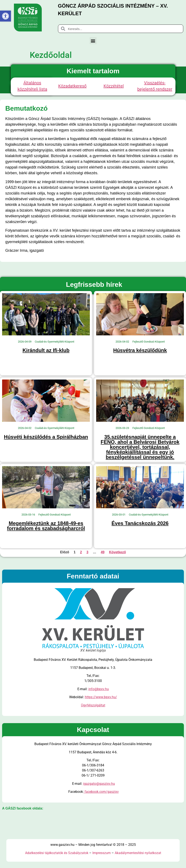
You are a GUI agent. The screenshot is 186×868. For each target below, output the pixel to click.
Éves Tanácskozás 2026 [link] (140, 523)
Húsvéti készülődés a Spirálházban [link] (46, 437)
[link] (5, 16)
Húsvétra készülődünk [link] (140, 350)
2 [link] (81, 552)
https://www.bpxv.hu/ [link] (101, 697)
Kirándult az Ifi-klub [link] (46, 350)
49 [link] (103, 552)
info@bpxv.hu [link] (99, 689)
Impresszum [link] (102, 853)
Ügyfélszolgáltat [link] (93, 705)
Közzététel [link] (114, 86)
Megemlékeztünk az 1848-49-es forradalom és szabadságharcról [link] (46, 526)
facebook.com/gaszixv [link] (101, 792)
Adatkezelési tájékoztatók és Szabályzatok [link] (57, 853)
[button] (93, 41)
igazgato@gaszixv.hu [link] (99, 784)
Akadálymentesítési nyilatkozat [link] (138, 853)
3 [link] (87, 552)
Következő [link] (117, 552)
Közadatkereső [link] (72, 86)
